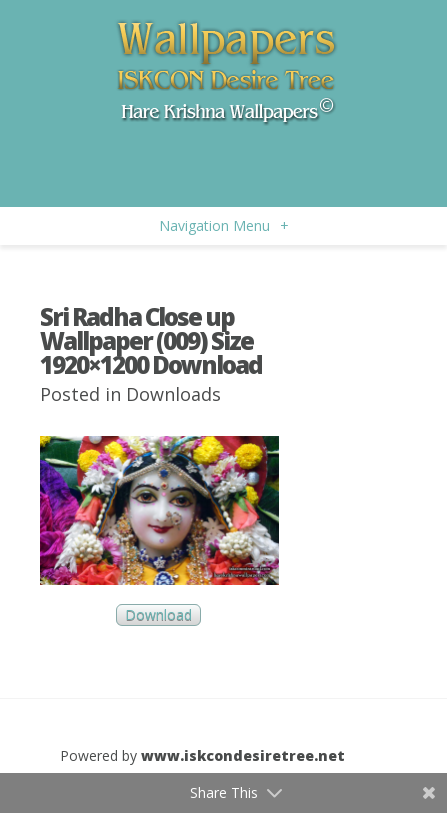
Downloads (173, 394)
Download (158, 615)
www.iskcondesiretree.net (243, 755)
